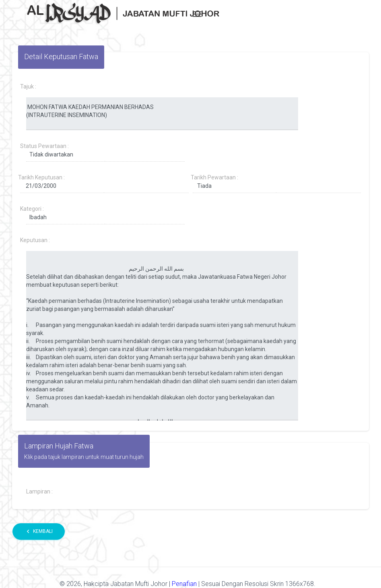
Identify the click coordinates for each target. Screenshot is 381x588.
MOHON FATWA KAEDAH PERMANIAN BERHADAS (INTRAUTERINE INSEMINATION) (162, 114)
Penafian (185, 584)
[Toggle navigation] (197, 14)
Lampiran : (39, 491)
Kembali (39, 531)
